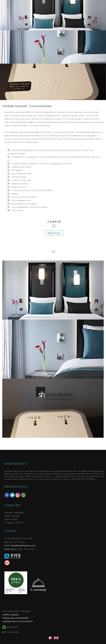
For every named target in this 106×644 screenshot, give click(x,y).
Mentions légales (10, 615)
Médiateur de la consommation (18, 621)
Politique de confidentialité (15, 618)
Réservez (54, 233)
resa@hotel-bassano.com (23, 546)
